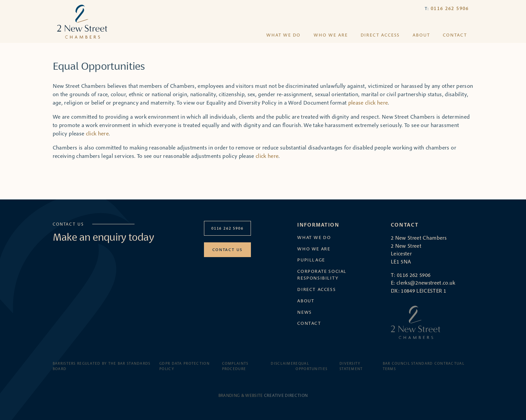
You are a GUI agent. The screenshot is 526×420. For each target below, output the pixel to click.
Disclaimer (283, 363)
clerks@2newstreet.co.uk (426, 283)
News (304, 312)
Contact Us (227, 250)
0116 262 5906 (450, 8)
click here (97, 133)
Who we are (331, 35)
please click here (368, 103)
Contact (455, 35)
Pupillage (311, 260)
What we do (283, 35)
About (421, 35)
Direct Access (380, 35)
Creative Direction (286, 395)
